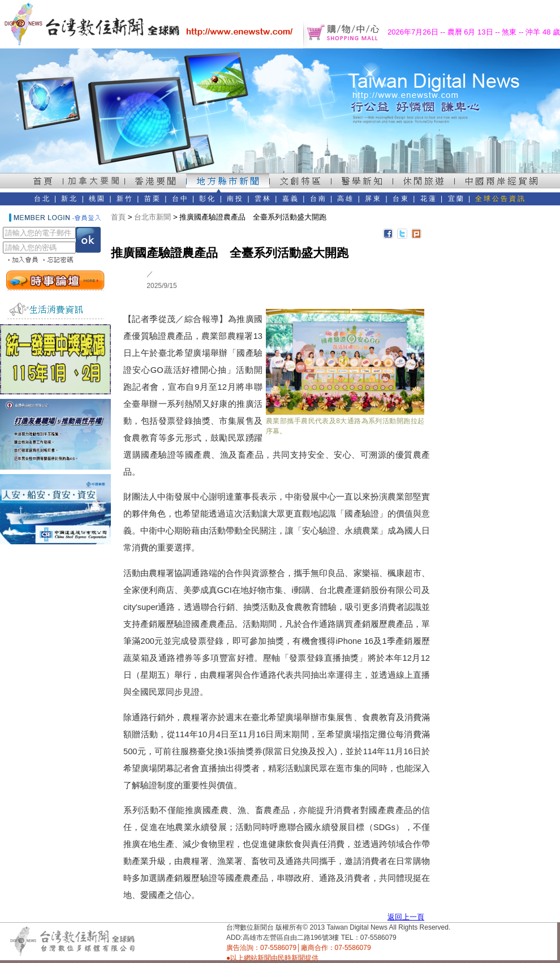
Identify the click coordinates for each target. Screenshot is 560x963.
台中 (180, 199)
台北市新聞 (152, 217)
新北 (70, 199)
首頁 (118, 217)
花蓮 (429, 199)
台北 (42, 199)
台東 (401, 199)
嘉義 (291, 199)
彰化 (208, 199)
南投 (235, 199)
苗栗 (153, 199)
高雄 (346, 199)
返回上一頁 (406, 917)
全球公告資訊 (501, 199)
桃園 (97, 199)
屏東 (373, 199)
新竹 (125, 199)
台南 (318, 199)
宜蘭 (456, 199)
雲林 (263, 199)
